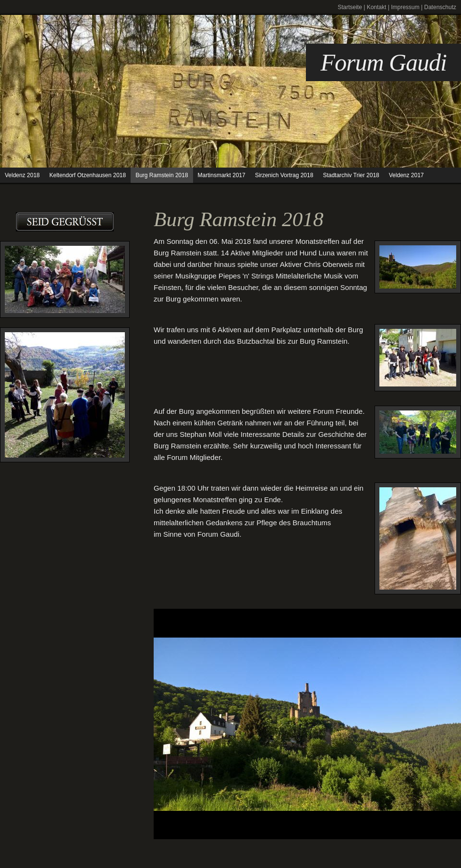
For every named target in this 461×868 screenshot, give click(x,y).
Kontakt (377, 7)
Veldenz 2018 (22, 175)
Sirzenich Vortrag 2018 (284, 175)
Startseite (350, 7)
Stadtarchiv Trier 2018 (351, 175)
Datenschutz (440, 7)
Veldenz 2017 (406, 175)
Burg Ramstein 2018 (162, 175)
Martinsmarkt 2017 (222, 175)
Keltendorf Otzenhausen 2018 (88, 175)
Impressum (405, 7)
